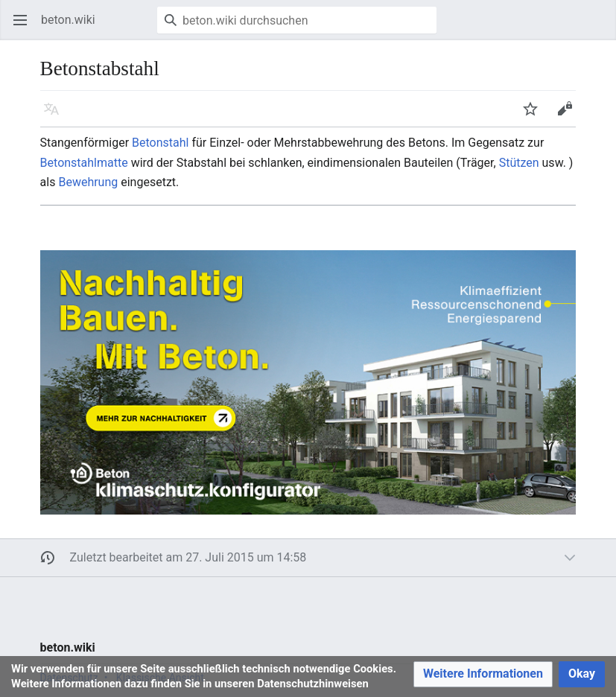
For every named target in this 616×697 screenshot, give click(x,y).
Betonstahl (160, 143)
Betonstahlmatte (84, 163)
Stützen (519, 163)
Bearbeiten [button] (569, 116)
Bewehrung (88, 182)
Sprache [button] (56, 116)
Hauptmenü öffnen (25, 27)
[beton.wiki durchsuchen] (297, 20)
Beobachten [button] (535, 116)
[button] (483, 674)
